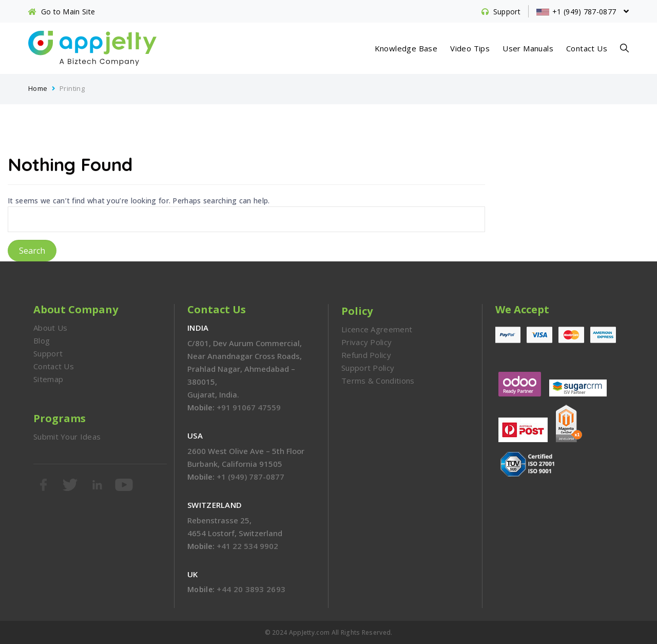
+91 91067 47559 (249, 407)
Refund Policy (366, 355)
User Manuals (528, 48)
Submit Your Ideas (67, 437)
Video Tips (470, 48)
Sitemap (48, 379)
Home (38, 88)
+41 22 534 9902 (247, 546)
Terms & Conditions (378, 381)
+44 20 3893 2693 (251, 589)
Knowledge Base (406, 48)
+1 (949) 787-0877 (250, 477)
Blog (42, 340)
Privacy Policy (366, 342)
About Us (50, 328)
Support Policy (368, 368)
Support (48, 353)
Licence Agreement (377, 329)
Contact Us (587, 48)
